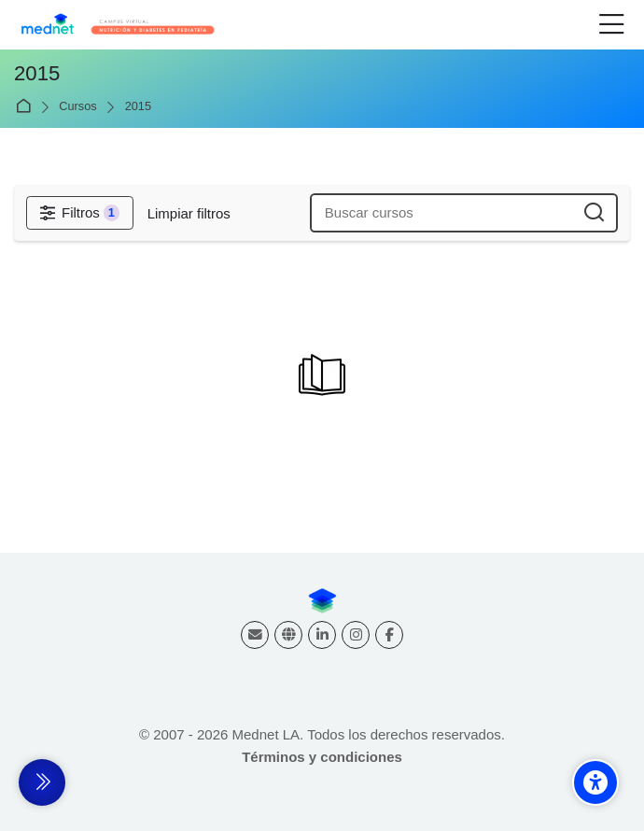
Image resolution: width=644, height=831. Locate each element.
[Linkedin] (322, 635)
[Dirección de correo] (255, 635)
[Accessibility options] (595, 782)
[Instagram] (356, 635)
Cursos (77, 107)
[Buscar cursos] (595, 213)
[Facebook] (389, 635)
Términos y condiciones (322, 757)
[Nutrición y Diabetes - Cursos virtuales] (118, 25)
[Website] (288, 635)
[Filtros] (80, 213)
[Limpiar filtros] (189, 213)
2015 (138, 107)
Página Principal (27, 107)
